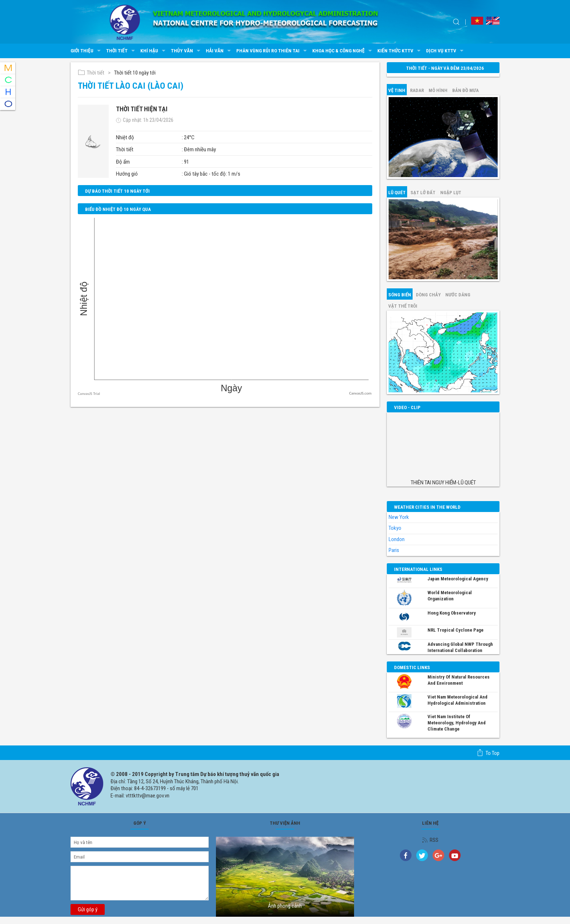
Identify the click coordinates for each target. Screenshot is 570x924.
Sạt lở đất (423, 193)
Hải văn (219, 51)
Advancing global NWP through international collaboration (460, 647)
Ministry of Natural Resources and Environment (459, 680)
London (397, 539)
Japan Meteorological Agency (458, 579)
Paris (394, 550)
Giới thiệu (87, 51)
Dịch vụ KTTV (446, 51)
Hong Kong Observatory (452, 613)
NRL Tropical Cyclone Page (455, 630)
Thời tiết (121, 51)
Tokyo (395, 528)
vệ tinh (397, 90)
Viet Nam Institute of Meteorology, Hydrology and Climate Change (457, 723)
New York (399, 517)
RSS (430, 840)
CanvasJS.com (360, 393)
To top (488, 753)
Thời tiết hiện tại (142, 109)
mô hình (438, 90)
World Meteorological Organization (450, 596)
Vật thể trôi (403, 306)
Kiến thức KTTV (400, 51)
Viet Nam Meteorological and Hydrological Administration (457, 700)
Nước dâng (458, 295)
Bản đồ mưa (465, 90)
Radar (417, 90)
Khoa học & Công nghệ (343, 51)
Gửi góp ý (88, 909)
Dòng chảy (428, 295)
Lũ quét (397, 193)
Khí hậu (154, 51)
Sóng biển (400, 295)
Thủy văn (186, 51)
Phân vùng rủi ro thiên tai (272, 51)
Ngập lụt (451, 193)
